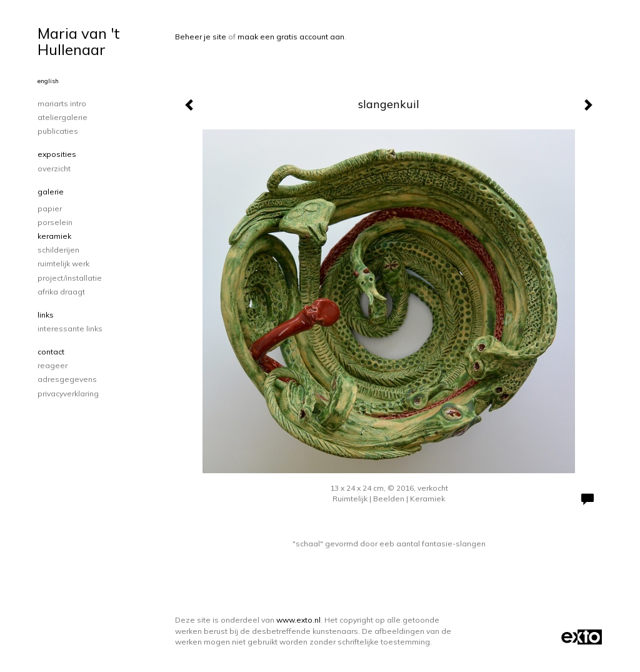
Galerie (51, 192)
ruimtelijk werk (63, 263)
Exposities (57, 154)
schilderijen (58, 250)
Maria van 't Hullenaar (79, 41)
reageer (52, 365)
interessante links (70, 328)
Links (46, 315)
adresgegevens (67, 379)
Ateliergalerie (62, 117)
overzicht (54, 168)
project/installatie (70, 278)
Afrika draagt (61, 292)
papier (50, 208)
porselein (55, 222)
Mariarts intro (62, 103)
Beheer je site (201, 37)
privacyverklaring (68, 394)
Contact (51, 352)
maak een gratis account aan (291, 37)
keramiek (54, 236)
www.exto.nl (298, 620)
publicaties (58, 131)
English (48, 81)
